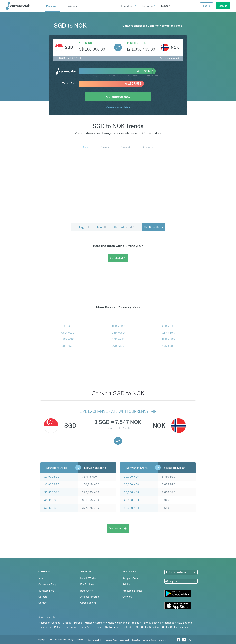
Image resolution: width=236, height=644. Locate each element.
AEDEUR (168, 326)
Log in (206, 6)
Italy (144, 623)
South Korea (86, 627)
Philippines (45, 627)
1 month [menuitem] (126, 147)
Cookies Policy (112, 640)
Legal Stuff (124, 640)
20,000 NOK (132, 484)
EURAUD (68, 326)
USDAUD (68, 333)
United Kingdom (150, 627)
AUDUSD (168, 339)
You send (85, 43)
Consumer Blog (47, 585)
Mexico (153, 623)
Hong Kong (114, 623)
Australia (44, 623)
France (88, 623)
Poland (58, 627)
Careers (43, 597)
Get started (118, 258)
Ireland (135, 623)
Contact (43, 603)
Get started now (118, 97)
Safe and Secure (150, 640)
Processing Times (132, 591)
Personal (52, 6)
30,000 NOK (132, 492)
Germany (100, 623)
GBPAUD (118, 339)
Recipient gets (137, 43)
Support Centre (131, 579)
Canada (56, 623)
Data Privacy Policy (95, 640)
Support (166, 6)
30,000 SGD (52, 492)
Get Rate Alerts (153, 227)
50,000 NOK (132, 508)
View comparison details (118, 107)
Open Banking (88, 603)
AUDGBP (118, 326)
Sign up (223, 6)
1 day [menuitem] (86, 147)
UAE (136, 627)
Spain (99, 627)
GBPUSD (118, 333)
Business (71, 6)
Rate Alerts (86, 591)
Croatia (67, 623)
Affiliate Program (90, 597)
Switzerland (112, 627)
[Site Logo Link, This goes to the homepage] (24, 6)
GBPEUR (168, 333)
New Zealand (184, 623)
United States (170, 627)
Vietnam (185, 627)
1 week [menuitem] (105, 147)
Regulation (136, 640)
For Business (88, 585)
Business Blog (46, 591)
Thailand (126, 627)
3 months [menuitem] (148, 147)
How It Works (88, 579)
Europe (78, 623)
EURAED (118, 346)
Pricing (126, 585)
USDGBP (68, 339)
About (42, 579)
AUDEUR (168, 346)
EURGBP (68, 346)
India (126, 623)
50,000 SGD (52, 508)
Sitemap (162, 640)
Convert (127, 597)
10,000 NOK (132, 477)
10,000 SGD (52, 477)
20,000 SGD (52, 484)
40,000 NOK (132, 500)
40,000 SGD (52, 500)
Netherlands (167, 623)
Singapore (71, 627)
